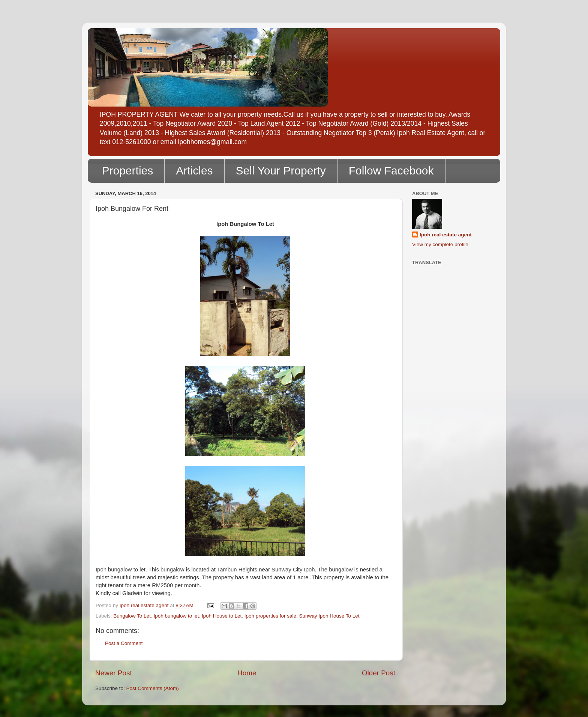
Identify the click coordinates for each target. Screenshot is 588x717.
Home (247, 673)
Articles (194, 171)
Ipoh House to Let (222, 616)
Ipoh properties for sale (270, 616)
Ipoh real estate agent (446, 235)
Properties (128, 171)
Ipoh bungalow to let (176, 616)
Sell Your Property (281, 171)
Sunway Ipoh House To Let (329, 616)
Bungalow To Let (132, 616)
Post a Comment (124, 643)
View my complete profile (440, 244)
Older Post (379, 673)
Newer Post (114, 673)
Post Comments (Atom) (153, 688)
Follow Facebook (391, 171)
